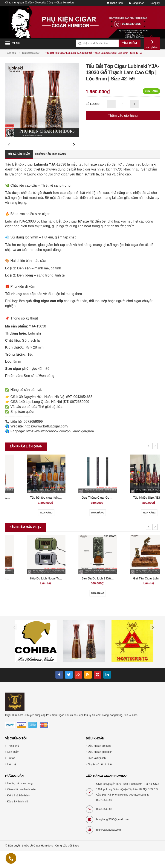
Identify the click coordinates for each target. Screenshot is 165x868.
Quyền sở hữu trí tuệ (100, 782)
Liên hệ (12, 782)
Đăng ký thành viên (18, 819)
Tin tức (11, 775)
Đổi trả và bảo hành (19, 813)
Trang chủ (13, 763)
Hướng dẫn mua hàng (50, 171)
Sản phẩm (13, 769)
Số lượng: (93, 104)
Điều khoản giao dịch (100, 769)
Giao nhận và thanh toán (21, 807)
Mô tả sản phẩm (19, 171)
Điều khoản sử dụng (100, 763)
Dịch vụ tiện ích (97, 775)
